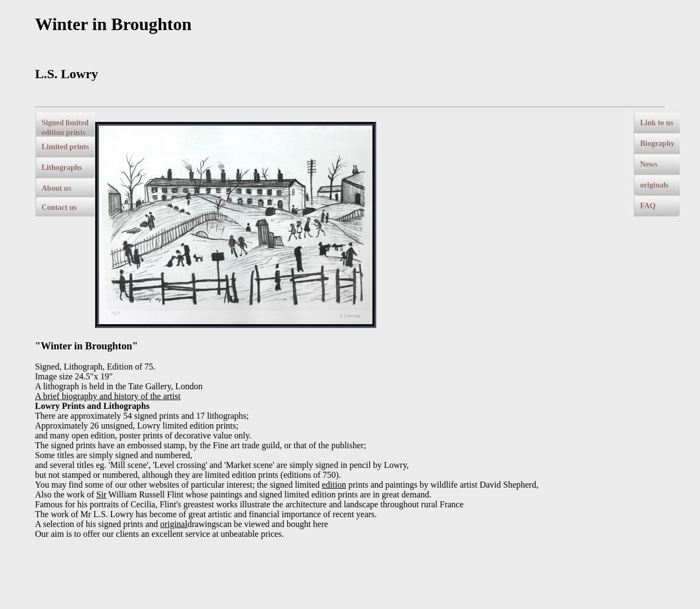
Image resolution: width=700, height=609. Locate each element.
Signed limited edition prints (65, 128)
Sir (101, 494)
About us (56, 188)
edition (334, 485)
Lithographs (62, 168)
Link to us (657, 123)
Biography (657, 144)
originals (654, 185)
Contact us (59, 207)
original (174, 524)
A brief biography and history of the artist (108, 396)
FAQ (648, 206)
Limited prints (65, 147)
